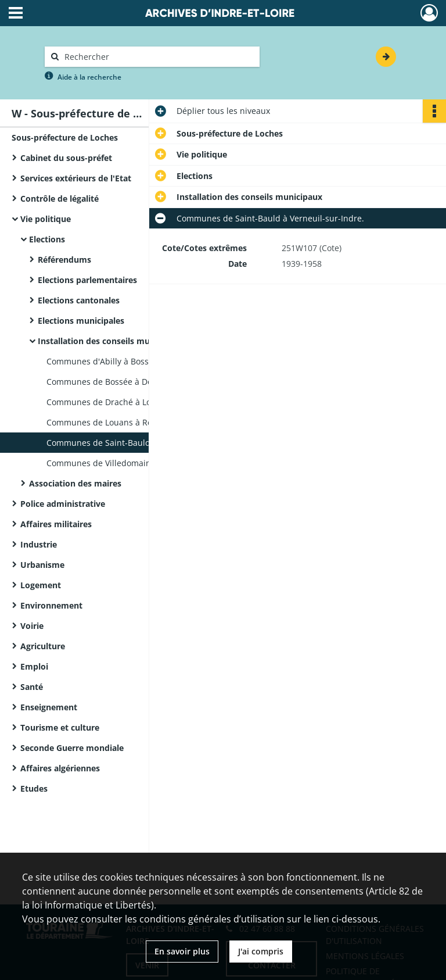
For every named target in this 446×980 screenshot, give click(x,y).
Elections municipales (81, 321)
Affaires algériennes (60, 768)
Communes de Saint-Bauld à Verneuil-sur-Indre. (140, 443)
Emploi (34, 666)
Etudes (34, 788)
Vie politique (46, 219)
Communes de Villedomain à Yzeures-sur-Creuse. (143, 463)
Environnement (51, 605)
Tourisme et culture (60, 727)
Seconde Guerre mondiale (72, 748)
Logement (41, 585)
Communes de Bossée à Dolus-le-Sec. (119, 382)
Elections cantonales (79, 300)
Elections (47, 239)
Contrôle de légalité (60, 198)
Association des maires (75, 483)
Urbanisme (42, 565)
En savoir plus (182, 951)
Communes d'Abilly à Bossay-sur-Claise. (124, 361)
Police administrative (63, 504)
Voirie (32, 626)
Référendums (64, 260)
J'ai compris (261, 951)
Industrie (39, 544)
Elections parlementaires (87, 280)
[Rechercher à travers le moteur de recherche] (158, 57)
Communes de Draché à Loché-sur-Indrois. (130, 402)
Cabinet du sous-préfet (66, 158)
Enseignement (49, 707)
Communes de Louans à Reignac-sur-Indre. (131, 422)
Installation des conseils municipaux (111, 341)
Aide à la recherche (89, 77)
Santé (32, 687)
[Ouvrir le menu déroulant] (16, 14)
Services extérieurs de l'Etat (76, 178)
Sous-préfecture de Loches (65, 137)
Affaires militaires (56, 524)
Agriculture (43, 646)
